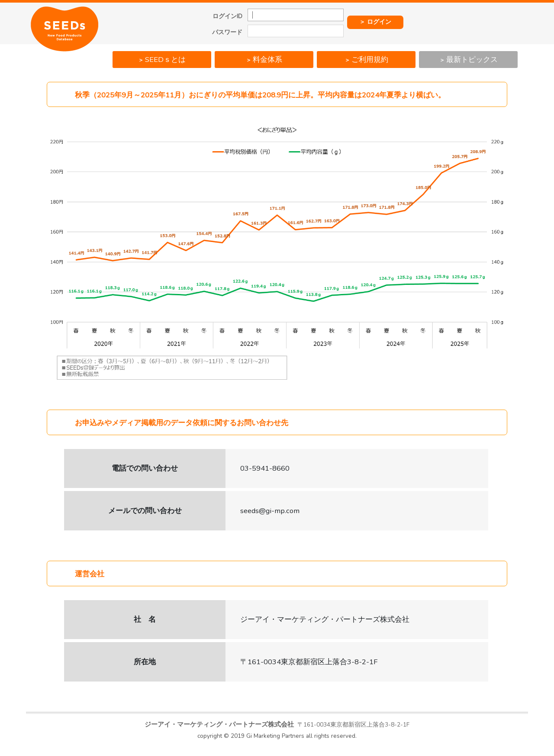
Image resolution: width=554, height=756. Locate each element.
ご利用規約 (366, 60)
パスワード (227, 32)
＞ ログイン (375, 22)
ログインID (227, 16)
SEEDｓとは (162, 60)
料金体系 (264, 60)
